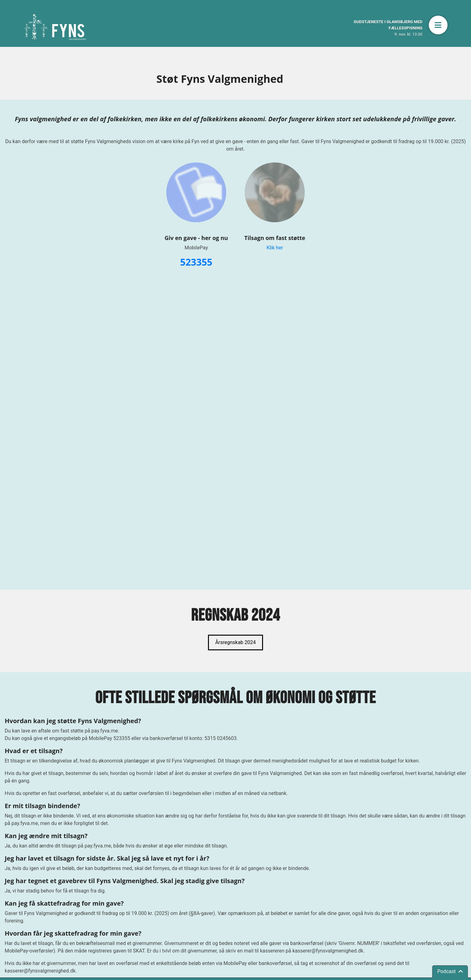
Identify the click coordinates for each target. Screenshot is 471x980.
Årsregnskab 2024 (235, 642)
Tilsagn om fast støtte (275, 238)
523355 (196, 262)
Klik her (275, 248)
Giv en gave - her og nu (196, 238)
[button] (438, 25)
